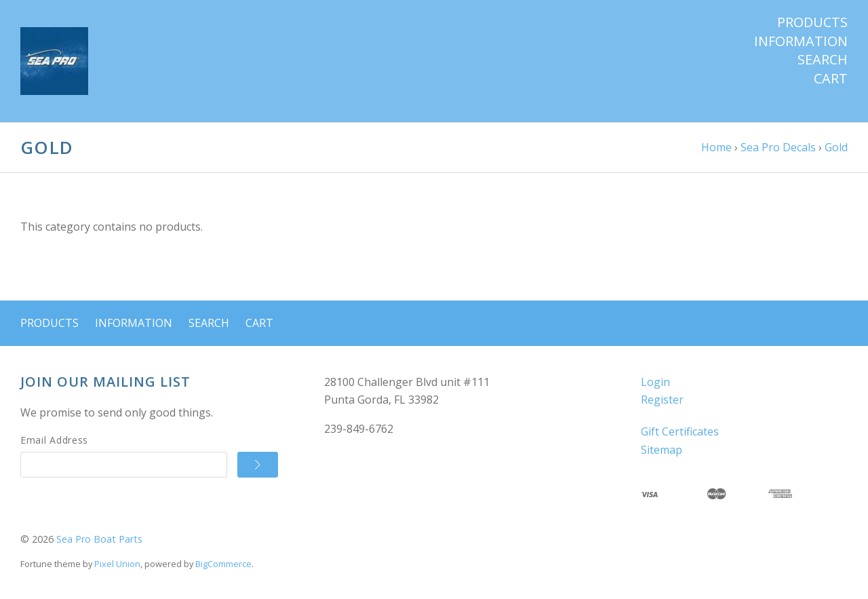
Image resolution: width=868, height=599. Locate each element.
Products (812, 22)
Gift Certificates (680, 431)
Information (801, 41)
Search (823, 60)
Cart (831, 79)
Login (655, 382)
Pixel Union (117, 564)
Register (662, 400)
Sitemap (662, 450)
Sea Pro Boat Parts (99, 539)
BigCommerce (223, 564)
